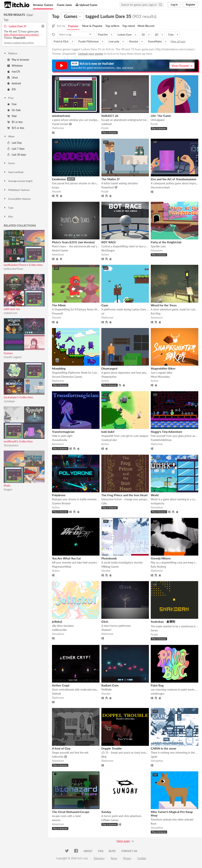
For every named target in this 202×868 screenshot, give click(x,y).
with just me (12, 309)
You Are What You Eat (66, 558)
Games (8, 353)
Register (190, 5)
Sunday (106, 812)
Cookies (142, 858)
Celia (104, 503)
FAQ (101, 851)
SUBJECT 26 (110, 116)
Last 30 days (17, 155)
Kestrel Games (60, 250)
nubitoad (106, 124)
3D (143, 35)
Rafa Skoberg (158, 567)
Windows (15, 66)
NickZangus (108, 250)
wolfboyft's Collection (18, 441)
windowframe (61, 116)
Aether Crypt (61, 685)
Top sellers (112, 26)
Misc (8, 217)
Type (8, 208)
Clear (30, 15)
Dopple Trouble (112, 748)
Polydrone (59, 495)
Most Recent (146, 26)
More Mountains (160, 377)
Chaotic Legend (13, 357)
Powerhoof (108, 187)
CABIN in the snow (163, 748)
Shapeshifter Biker (163, 368)
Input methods (14, 172)
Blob (104, 757)
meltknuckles (59, 630)
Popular (73, 26)
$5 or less (15, 122)
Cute (171, 35)
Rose (154, 824)
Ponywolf (57, 313)
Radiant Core (110, 685)
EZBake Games (110, 820)
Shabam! (106, 630)
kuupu (56, 187)
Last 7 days (16, 149)
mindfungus (158, 694)
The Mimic (59, 305)
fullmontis (58, 757)
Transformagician (63, 432)
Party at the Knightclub (166, 242)
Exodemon (59, 179)
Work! (155, 495)
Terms (114, 858)
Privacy (127, 858)
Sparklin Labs (158, 246)
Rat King (156, 313)
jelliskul (57, 621)
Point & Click (61, 41)
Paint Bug (157, 685)
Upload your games (91, 53)
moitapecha (157, 503)
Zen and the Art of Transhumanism (174, 179)
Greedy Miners (161, 558)
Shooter (134, 41)
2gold (154, 757)
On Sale (14, 110)
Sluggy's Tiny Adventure (167, 432)
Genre (9, 163)
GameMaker (155, 41)
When (9, 136)
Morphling (59, 368)
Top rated (128, 26)
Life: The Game (161, 116)
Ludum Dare (125, 35)
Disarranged (109, 368)
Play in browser (18, 60)
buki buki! (108, 432)
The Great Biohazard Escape (71, 812)
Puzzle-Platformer (89, 41)
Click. (105, 621)
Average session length (18, 181)
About (88, 851)
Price (9, 98)
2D (157, 35)
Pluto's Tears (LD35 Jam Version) (73, 242)
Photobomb (109, 558)
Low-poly (114, 41)
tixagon (8, 489)
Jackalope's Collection (18, 397)
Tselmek (56, 694)
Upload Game (87, 5)
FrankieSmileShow (161, 440)
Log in (174, 5)
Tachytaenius (11, 445)
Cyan (105, 305)
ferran (154, 630)
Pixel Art (103, 35)
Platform (10, 53)
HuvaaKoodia (60, 440)
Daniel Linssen (60, 124)
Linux (13, 77)
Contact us (129, 851)
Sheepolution (109, 377)
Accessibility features (17, 199)
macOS (14, 71)
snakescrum (10, 313)
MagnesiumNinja (62, 567)
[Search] (160, 5)
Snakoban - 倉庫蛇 (163, 621)
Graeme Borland (61, 503)
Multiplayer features (17, 190)
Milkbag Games (110, 567)
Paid (12, 116)
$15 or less (16, 128)
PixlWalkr (107, 690)
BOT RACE (109, 242)
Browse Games (43, 5)
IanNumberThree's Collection (23, 265)
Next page (123, 841)
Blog (112, 851)
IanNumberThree (13, 269)
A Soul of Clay (61, 748)
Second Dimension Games (67, 377)
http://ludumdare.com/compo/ (21, 35)
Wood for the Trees (164, 305)
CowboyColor (109, 440)
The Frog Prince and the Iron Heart (124, 495)
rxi (103, 313)
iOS (12, 89)
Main (7, 485)
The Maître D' (111, 179)
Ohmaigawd (158, 120)
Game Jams (64, 5)
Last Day (14, 143)
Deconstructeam (160, 187)
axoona (56, 820)
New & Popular (92, 26)
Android (14, 83)
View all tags (178, 41)
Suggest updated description (19, 43)
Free (12, 104)
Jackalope (9, 401)
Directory (99, 858)
